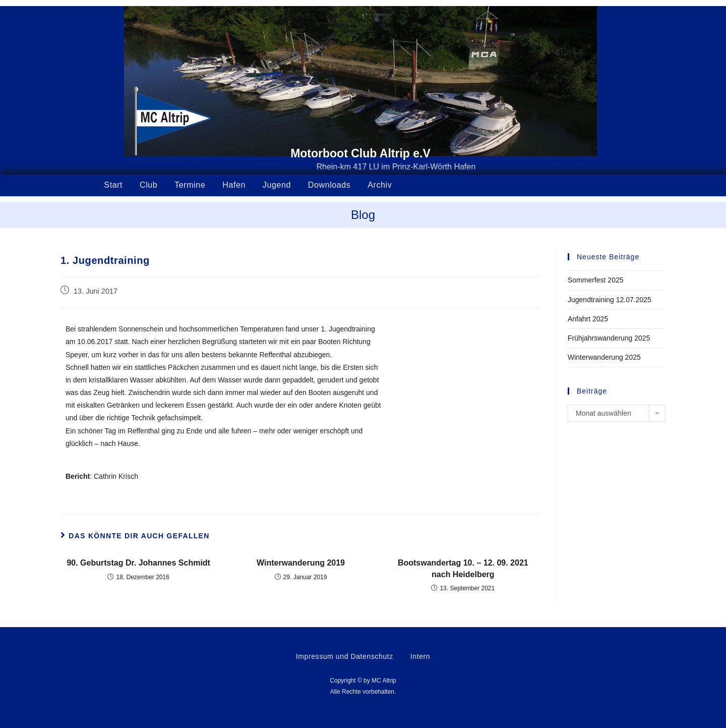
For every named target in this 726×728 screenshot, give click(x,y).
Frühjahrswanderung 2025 (609, 338)
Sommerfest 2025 (596, 280)
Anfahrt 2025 (588, 319)
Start (113, 185)
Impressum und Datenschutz (345, 656)
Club (148, 185)
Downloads (329, 185)
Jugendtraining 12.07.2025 (610, 300)
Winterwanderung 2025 (604, 357)
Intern (420, 656)
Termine (190, 185)
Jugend (277, 185)
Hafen (234, 185)
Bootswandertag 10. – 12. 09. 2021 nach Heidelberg (463, 568)
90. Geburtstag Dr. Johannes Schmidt (138, 563)
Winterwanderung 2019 (301, 563)
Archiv (380, 185)
